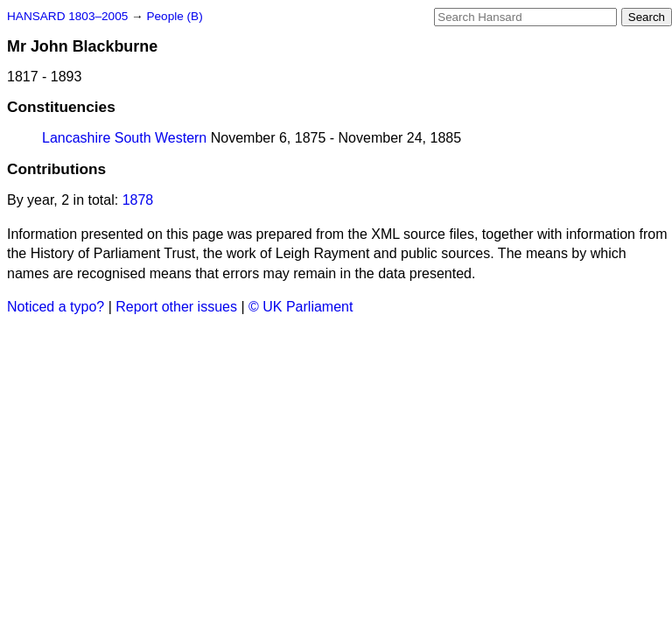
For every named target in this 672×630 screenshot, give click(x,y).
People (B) (174, 16)
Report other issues (176, 307)
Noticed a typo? (56, 307)
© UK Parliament (301, 307)
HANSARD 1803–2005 (67, 16)
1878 (138, 200)
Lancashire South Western (124, 138)
